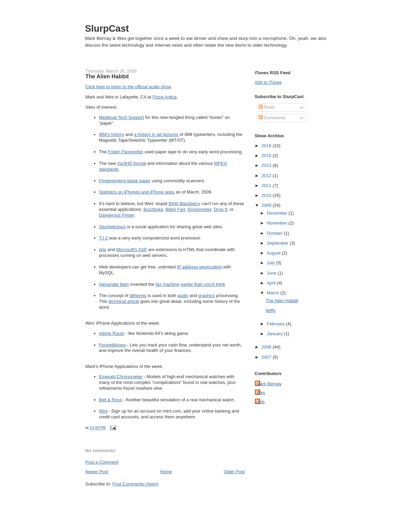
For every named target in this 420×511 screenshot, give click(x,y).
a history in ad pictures (156, 134)
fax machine (168, 284)
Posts (267, 107)
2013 (267, 165)
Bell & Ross (111, 400)
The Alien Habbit (107, 76)
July (271, 263)
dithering (138, 296)
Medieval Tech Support (122, 117)
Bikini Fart (175, 209)
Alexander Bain (114, 284)
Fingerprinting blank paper (125, 181)
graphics (207, 296)
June (272, 273)
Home (166, 472)
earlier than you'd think (203, 284)
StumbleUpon (113, 227)
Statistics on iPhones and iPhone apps (137, 192)
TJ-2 (104, 238)
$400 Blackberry (185, 204)
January (275, 334)
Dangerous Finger (117, 215)
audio (183, 296)
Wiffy (271, 311)
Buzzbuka (153, 209)
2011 (267, 185)
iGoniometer (200, 209)
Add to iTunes (268, 82)
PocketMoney (113, 345)
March (274, 293)
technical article (124, 301)
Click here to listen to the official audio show (128, 87)
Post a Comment (102, 462)
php (103, 250)
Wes (261, 393)
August (274, 253)
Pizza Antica (165, 97)
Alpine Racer (112, 333)
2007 (267, 357)
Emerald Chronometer (121, 377)
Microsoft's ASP (131, 250)
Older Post (234, 472)
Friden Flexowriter (126, 152)
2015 (267, 156)
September (278, 243)
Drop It (221, 209)
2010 (267, 195)
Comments (272, 118)
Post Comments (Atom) (135, 484)
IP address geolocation (199, 267)
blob (261, 402)
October (275, 233)
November (278, 223)
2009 (267, 205)
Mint (103, 411)
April (272, 283)
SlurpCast (107, 28)
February (276, 324)
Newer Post (97, 472)
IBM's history (112, 134)
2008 (267, 347)
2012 (267, 176)
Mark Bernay (269, 384)
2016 (267, 146)
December (278, 213)
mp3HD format (132, 163)
